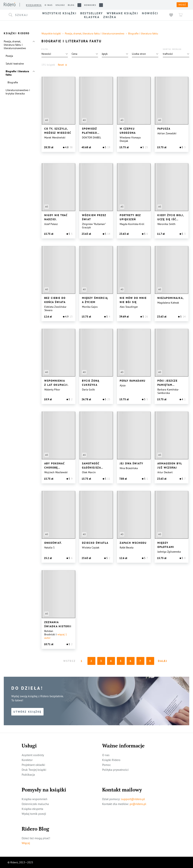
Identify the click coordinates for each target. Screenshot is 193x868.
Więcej (26, 843)
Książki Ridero (111, 760)
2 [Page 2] (92, 661)
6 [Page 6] (131, 661)
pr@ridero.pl (138, 804)
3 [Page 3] (101, 661)
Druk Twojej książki (34, 770)
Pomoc (106, 765)
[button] (21, 15)
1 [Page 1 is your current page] (82, 661)
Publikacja (28, 775)
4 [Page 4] (111, 661)
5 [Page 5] (121, 661)
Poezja (9, 56)
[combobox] (21, 15)
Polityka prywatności (115, 770)
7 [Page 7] (141, 661)
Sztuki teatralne (15, 64)
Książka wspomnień (34, 799)
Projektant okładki (33, 765)
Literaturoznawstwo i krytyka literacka (18, 92)
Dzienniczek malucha (35, 804)
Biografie (13, 82)
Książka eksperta (32, 809)
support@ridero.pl (133, 799)
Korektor (27, 760)
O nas (106, 755)
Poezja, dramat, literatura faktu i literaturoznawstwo (15, 45)
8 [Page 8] (150, 661)
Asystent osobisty (33, 755)
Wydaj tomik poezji (34, 814)
